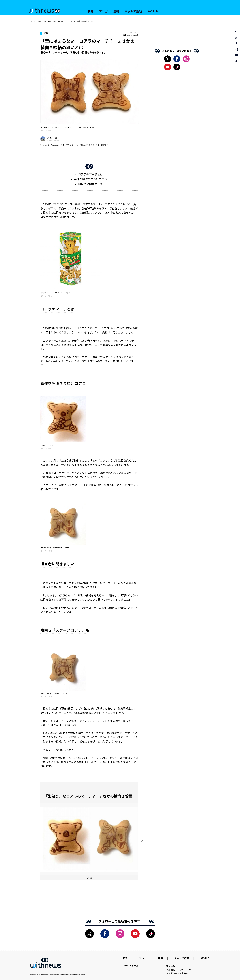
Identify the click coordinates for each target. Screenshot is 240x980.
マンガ (104, 11)
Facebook (55, 145)
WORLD (153, 11)
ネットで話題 (133, 11)
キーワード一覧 (131, 965)
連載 (116, 11)
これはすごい (103, 145)
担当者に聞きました (90, 184)
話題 (39, 21)
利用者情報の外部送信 (177, 973)
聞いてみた (67, 145)
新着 (91, 11)
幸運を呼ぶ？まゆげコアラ (90, 179)
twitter (45, 145)
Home (33, 21)
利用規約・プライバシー (179, 969)
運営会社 (171, 965)
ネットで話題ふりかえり (85, 145)
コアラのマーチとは (90, 174)
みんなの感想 (131, 35)
